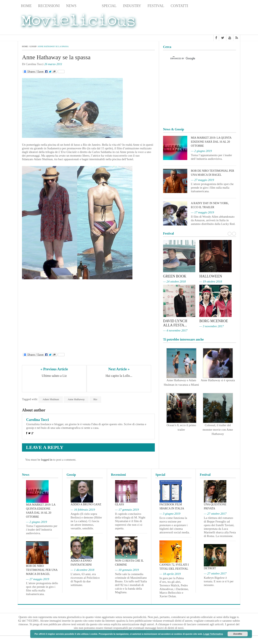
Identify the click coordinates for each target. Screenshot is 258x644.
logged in (47, 460)
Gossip (89, 6)
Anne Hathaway (76, 399)
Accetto (238, 634)
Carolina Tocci (37, 420)
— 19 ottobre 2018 (211, 281)
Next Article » (119, 369)
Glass (120, 504)
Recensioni (49, 6)
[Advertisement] (208, 22)
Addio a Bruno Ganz (86, 504)
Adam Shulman (51, 399)
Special (109, 6)
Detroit (210, 568)
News (71, 6)
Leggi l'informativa (213, 634)
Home (26, 6)
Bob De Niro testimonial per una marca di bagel (42, 570)
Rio (95, 399)
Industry (132, 6)
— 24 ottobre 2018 (174, 281)
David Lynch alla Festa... (175, 323)
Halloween (211, 276)
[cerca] (196, 59)
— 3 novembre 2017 (212, 326)
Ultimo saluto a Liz (54, 376)
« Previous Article (54, 369)
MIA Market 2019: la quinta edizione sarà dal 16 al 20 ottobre (211, 142)
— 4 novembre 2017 (175, 330)
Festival (156, 6)
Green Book (175, 276)
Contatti (179, 6)
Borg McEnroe (214, 321)
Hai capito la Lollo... (119, 376)
